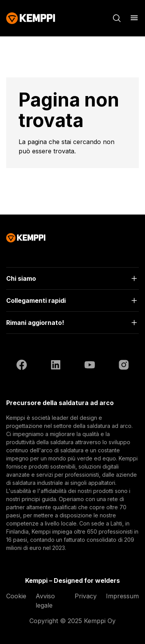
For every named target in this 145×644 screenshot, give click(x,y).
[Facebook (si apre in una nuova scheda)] (22, 366)
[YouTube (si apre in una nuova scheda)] (90, 366)
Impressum (122, 596)
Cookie (16, 596)
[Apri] (72, 278)
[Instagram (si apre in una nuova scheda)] (124, 366)
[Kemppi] (31, 18)
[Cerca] (117, 18)
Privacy (86, 596)
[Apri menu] (134, 18)
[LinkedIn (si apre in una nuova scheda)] (56, 366)
